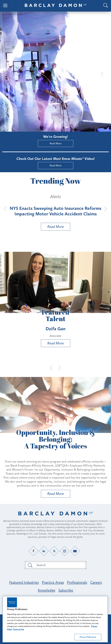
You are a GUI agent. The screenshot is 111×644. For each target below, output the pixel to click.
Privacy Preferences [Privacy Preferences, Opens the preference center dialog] (88, 637)
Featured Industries (24, 582)
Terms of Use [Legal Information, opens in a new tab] (18, 629)
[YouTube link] (75, 551)
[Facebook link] (33, 551)
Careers (96, 582)
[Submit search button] (30, 565)
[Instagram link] (65, 551)
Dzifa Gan (55, 329)
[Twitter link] (54, 551)
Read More (56, 143)
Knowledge (47, 590)
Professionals (77, 582)
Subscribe (66, 590)
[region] (55, 619)
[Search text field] (59, 565)
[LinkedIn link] (44, 551)
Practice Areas (53, 582)
